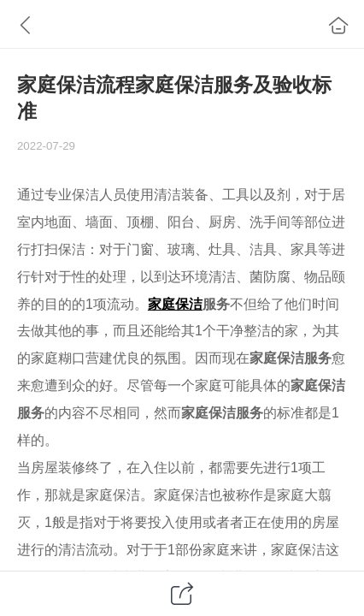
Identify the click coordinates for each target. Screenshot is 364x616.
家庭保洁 (175, 304)
